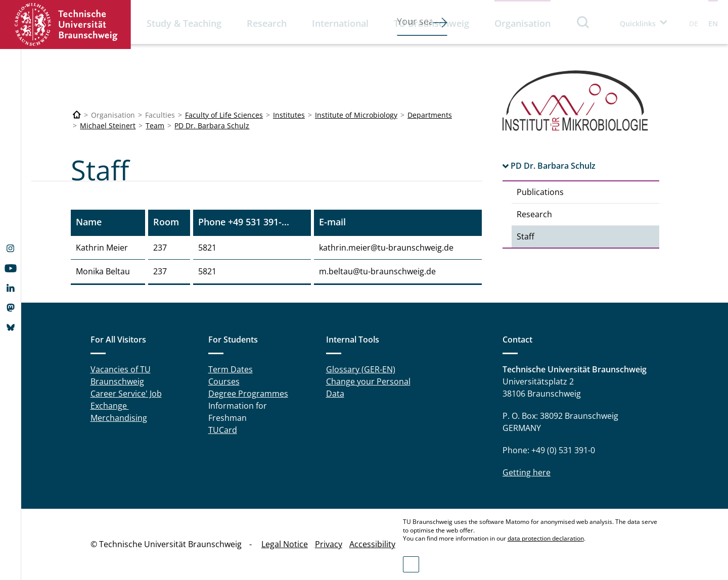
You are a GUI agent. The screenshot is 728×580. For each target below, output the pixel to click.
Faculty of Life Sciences (224, 115)
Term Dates (231, 369)
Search (583, 22)
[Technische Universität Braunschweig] (77, 115)
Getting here (527, 472)
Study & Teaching (184, 23)
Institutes (289, 115)
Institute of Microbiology (356, 115)
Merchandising (119, 418)
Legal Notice (285, 544)
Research (267, 23)
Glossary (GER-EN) (361, 369)
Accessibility (372, 544)
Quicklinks (638, 23)
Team (155, 126)
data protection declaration (546, 538)
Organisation (522, 23)
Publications (540, 192)
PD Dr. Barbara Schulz (212, 126)
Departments (430, 115)
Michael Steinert (108, 126)
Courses (224, 381)
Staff (526, 236)
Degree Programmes (248, 394)
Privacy (329, 544)
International (340, 23)
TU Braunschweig (431, 23)
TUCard (223, 430)
